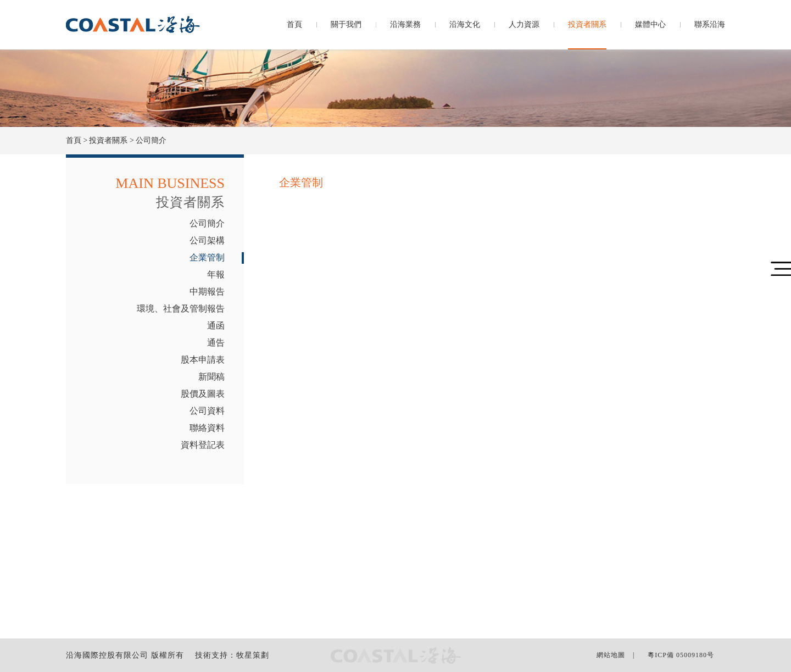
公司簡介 (207, 223)
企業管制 (207, 257)
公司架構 (207, 240)
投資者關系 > (111, 140)
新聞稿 (211, 377)
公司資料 (207, 411)
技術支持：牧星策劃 (232, 655)
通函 (216, 326)
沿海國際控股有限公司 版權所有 (125, 655)
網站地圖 (611, 655)
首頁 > (77, 140)
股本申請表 (203, 360)
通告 (216, 343)
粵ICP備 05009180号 (681, 655)
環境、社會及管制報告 (181, 309)
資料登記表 (203, 445)
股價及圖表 (203, 394)
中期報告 (207, 291)
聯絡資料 (207, 428)
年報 (216, 274)
